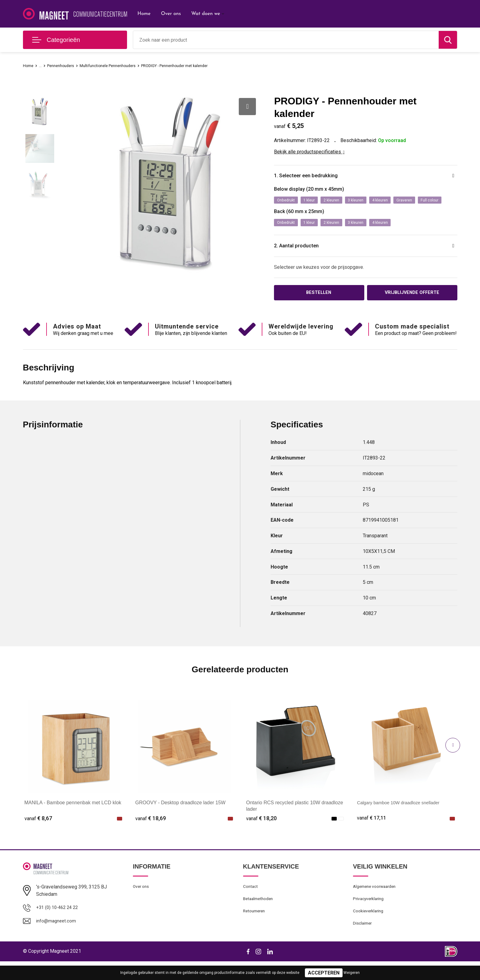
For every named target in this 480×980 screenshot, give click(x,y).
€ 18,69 (151, 834)
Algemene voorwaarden (377, 902)
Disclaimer (363, 942)
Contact (251, 902)
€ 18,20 (261, 834)
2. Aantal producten (304, 260)
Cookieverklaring (369, 929)
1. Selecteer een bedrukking (315, 176)
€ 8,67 (38, 834)
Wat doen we (206, 14)
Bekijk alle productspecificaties (309, 152)
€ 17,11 (372, 834)
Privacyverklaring (370, 915)
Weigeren (352, 973)
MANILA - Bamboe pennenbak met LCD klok (73, 818)
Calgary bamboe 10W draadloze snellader (403, 818)
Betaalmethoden (260, 915)
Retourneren (255, 929)
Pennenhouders (65, 66)
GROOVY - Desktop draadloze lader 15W (180, 818)
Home (144, 14)
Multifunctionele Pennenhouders (119, 66)
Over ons (171, 14)
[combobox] (286, 40)
